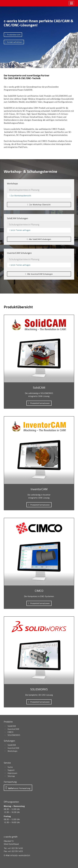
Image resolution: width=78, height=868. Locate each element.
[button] (13, 35)
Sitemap (11, 776)
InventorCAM (13, 729)
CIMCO (10, 732)
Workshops (13, 751)
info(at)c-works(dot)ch (20, 855)
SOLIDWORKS (14, 735)
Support (11, 770)
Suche (10, 767)
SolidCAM (12, 726)
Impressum (12, 773)
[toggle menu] (71, 3)
